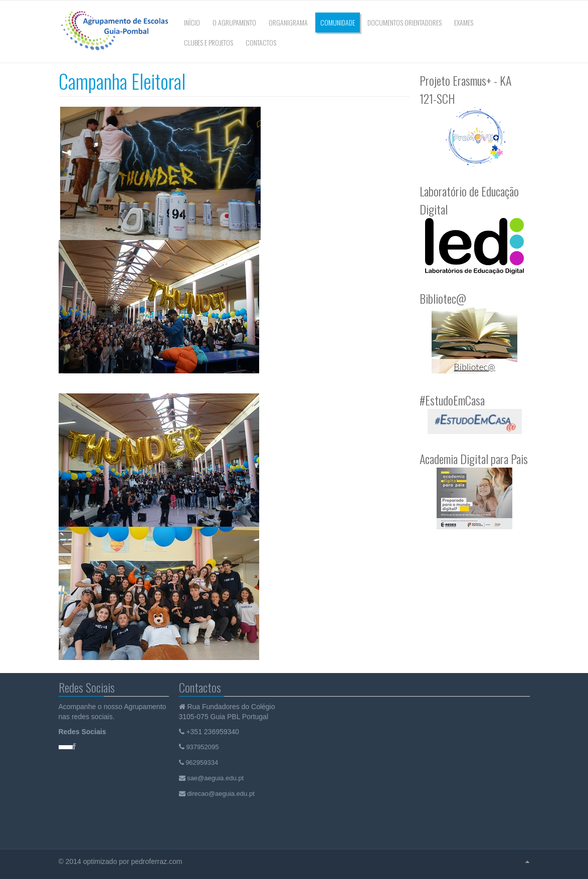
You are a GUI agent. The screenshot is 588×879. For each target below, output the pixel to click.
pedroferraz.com (157, 861)
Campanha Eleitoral (122, 81)
